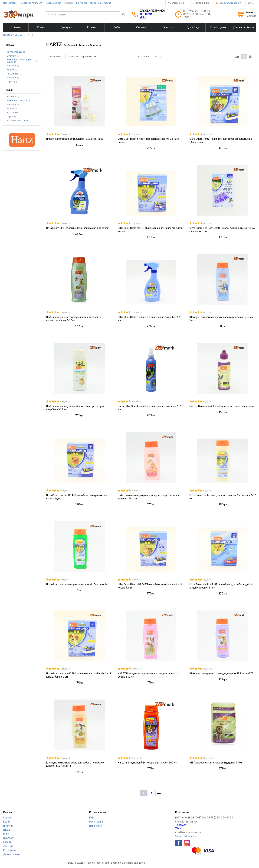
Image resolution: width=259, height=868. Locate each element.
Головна (7, 35)
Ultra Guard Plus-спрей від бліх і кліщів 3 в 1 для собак (77, 228)
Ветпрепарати (15, 52)
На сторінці (144, 56)
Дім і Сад (8, 846)
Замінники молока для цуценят (19, 61)
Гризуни (8, 826)
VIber (143, 17)
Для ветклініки (12, 854)
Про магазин (10, 3)
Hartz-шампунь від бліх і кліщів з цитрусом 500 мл (147, 763)
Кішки (6, 822)
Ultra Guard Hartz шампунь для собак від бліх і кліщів (77, 585)
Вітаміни (11, 56)
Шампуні (11, 66)
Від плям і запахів (16, 121)
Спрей (10, 82)
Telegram (146, 14)
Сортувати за (56, 56)
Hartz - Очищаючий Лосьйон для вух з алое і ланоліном (222, 406)
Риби (6, 834)
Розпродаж (10, 850)
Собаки (7, 818)
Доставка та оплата (31, 3)
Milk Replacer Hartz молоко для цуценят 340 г (216, 763)
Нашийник (12, 113)
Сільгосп (8, 838)
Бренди (68, 3)
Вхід (92, 818)
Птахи (7, 830)
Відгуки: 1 (208, 758)
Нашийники (13, 74)
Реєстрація (96, 822)
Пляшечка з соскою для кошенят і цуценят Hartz (75, 139)
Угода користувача (101, 3)
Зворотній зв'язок (186, 836)
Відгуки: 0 (65, 134)
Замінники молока (17, 101)
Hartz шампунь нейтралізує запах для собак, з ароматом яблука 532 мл (74, 319)
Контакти (81, 3)
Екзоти (7, 842)
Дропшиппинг (53, 3)
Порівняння (96, 826)
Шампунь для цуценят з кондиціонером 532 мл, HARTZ (222, 674)
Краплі (10, 70)
